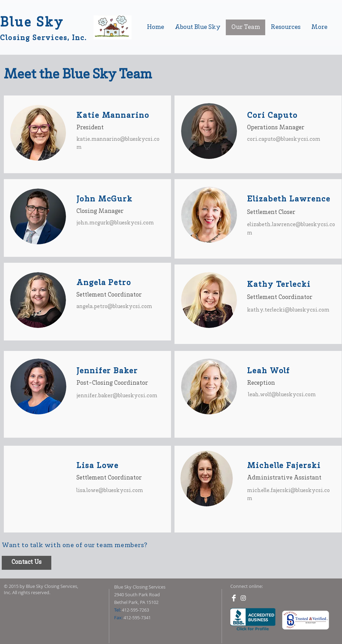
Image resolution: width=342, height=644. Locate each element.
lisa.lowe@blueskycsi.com (110, 491)
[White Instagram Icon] (243, 598)
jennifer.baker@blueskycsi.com (117, 396)
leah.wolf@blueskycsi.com (282, 395)
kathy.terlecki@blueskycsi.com (288, 310)
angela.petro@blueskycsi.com (114, 307)
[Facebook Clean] (234, 598)
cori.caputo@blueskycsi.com (284, 139)
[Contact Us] (27, 563)
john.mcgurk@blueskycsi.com (115, 223)
